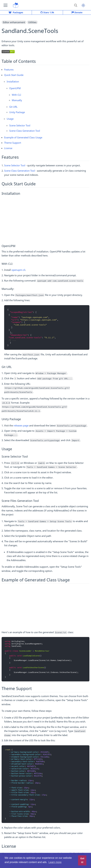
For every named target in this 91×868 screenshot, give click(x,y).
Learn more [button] (55, 862)
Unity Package (17, 112)
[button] (5, 5)
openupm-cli (18, 270)
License (8, 148)
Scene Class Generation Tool (25, 131)
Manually (17, 100)
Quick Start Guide (14, 75)
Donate (77, 12)
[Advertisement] (45, 220)
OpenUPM (15, 88)
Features (9, 69)
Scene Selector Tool (20, 125)
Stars (47, 12)
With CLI (16, 95)
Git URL (13, 107)
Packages (16, 12)
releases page (21, 425)
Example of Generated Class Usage (23, 137)
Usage (10, 119)
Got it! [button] (82, 860)
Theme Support (13, 143)
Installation (13, 81)
